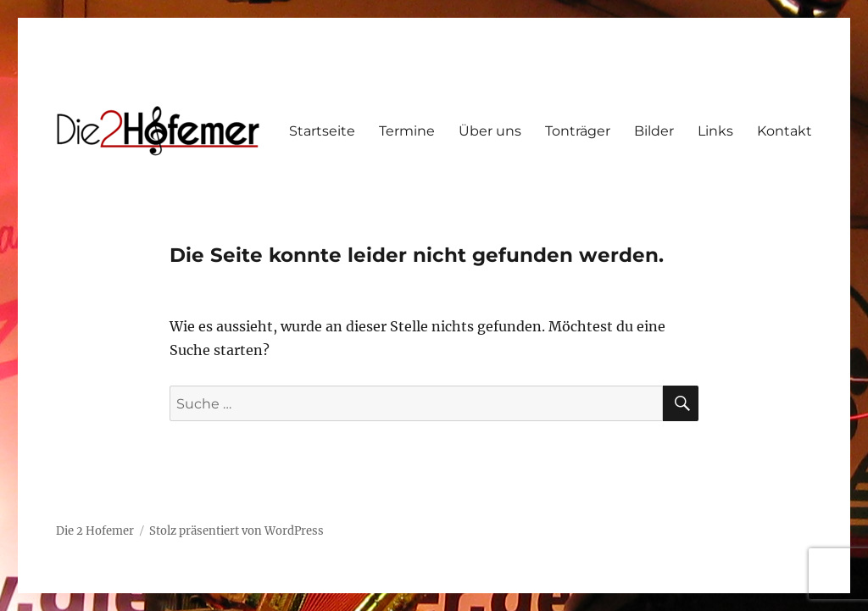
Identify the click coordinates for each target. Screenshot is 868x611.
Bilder (654, 131)
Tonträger (578, 131)
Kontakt (785, 131)
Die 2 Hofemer (95, 531)
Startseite (322, 131)
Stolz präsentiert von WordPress (236, 531)
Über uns (490, 131)
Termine (407, 131)
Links (715, 131)
